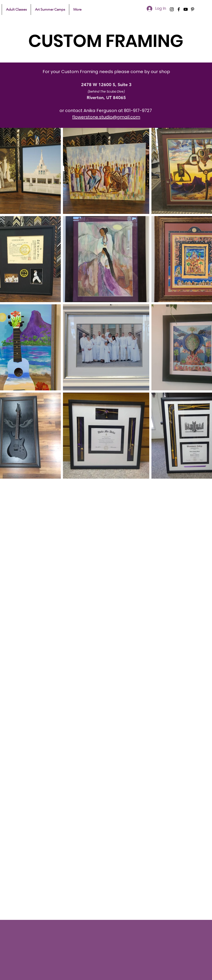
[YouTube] (186, 9)
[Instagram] (172, 9)
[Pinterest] (193, 9)
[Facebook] (179, 9)
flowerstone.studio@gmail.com (106, 117)
